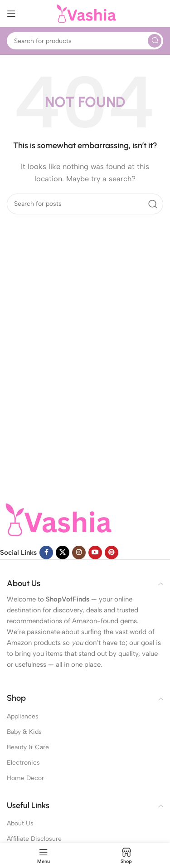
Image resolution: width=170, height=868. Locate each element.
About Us (20, 823)
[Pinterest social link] (112, 553)
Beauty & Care (28, 747)
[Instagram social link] (79, 553)
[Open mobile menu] (11, 14)
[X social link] (63, 553)
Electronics (23, 763)
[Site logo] (85, 13)
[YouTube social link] (95, 553)
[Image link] (57, 519)
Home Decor (25, 778)
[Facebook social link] (46, 553)
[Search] (85, 41)
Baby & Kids (24, 732)
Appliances (23, 716)
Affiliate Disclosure (34, 839)
